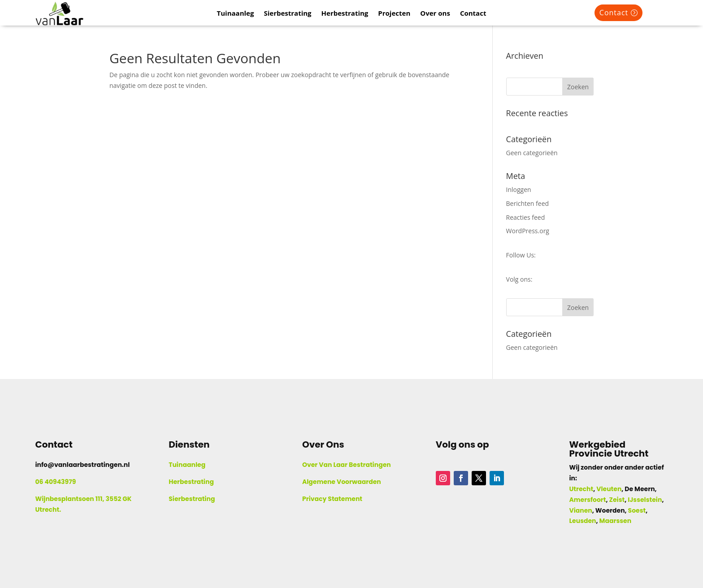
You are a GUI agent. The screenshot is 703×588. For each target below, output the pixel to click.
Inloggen (519, 189)
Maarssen (616, 521)
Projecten (394, 14)
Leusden (582, 521)
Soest (637, 510)
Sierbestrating (287, 14)
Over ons (435, 14)
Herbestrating (345, 14)
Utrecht (581, 489)
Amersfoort (587, 500)
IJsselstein (645, 500)
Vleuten (609, 489)
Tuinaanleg (236, 14)
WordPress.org (528, 231)
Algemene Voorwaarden (342, 482)
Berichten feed (528, 203)
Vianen (580, 510)
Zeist (617, 500)
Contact (473, 14)
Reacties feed (526, 217)
